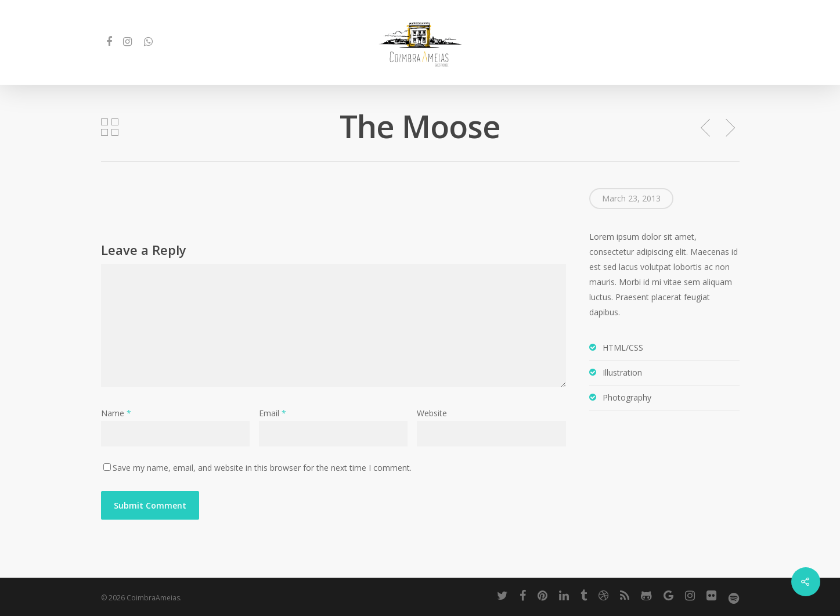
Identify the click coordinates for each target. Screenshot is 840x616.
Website (432, 413)
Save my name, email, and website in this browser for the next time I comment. (262, 468)
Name (116, 413)
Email (273, 413)
